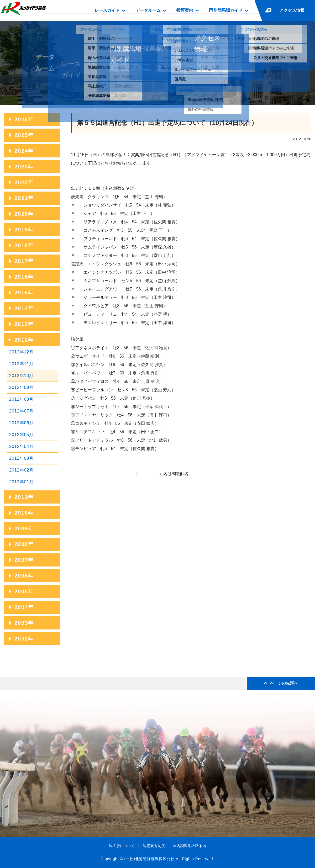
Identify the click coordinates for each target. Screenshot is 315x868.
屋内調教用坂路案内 (190, 846)
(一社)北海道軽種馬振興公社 (149, 859)
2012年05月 (21, 435)
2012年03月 (21, 458)
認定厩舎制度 (154, 846)
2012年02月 (21, 470)
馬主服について (122, 846)
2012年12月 (21, 352)
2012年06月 (21, 423)
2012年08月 (21, 399)
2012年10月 (21, 376)
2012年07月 (21, 411)
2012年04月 (21, 446)
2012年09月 (21, 387)
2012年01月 (21, 482)
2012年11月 (21, 364)
